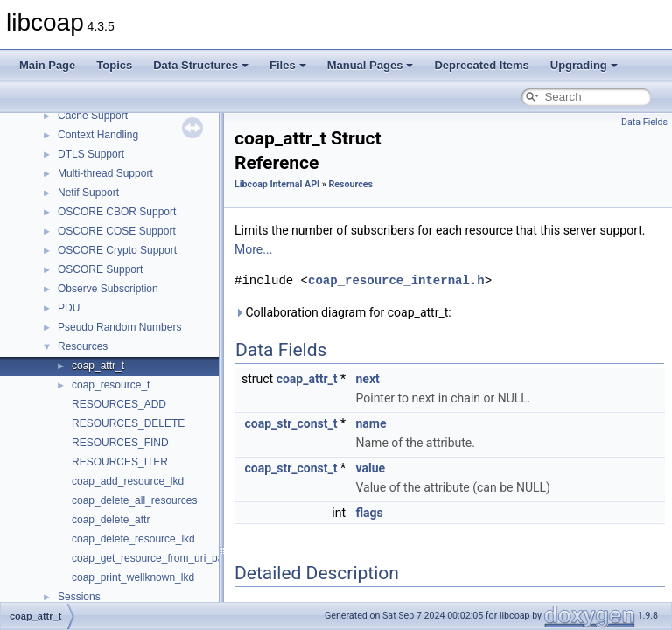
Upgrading (584, 65)
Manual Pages (371, 65)
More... (253, 249)
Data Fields (644, 122)
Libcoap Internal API (277, 184)
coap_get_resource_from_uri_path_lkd (161, 558)
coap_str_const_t (291, 423)
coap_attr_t (98, 366)
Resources (83, 346)
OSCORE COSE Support (117, 231)
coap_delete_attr (111, 520)
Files (288, 65)
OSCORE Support (100, 269)
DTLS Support (91, 154)
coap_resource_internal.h (396, 280)
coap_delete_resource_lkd (133, 539)
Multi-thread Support (105, 173)
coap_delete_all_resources (134, 500)
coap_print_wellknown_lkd (133, 577)
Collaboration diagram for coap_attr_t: (343, 312)
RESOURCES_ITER (120, 462)
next (368, 379)
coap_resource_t (111, 385)
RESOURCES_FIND (120, 443)
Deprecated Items (481, 65)
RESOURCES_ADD (119, 404)
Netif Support (88, 192)
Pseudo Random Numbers (119, 327)
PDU (69, 308)
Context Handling (98, 135)
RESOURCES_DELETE (128, 423)
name (371, 423)
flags (370, 513)
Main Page (47, 65)
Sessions (79, 597)
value (371, 468)
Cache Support (93, 115)
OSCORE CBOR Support (117, 212)
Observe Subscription (108, 289)
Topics (114, 65)
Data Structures (201, 65)
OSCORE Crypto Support (117, 250)
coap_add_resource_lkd (128, 481)
